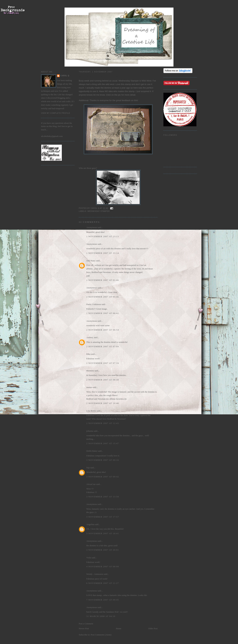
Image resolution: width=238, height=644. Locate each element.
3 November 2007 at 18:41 (103, 533)
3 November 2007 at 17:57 (103, 517)
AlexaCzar (91, 484)
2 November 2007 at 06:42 (103, 313)
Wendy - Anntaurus (95, 574)
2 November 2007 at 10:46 (103, 403)
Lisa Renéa (91, 411)
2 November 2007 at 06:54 (103, 330)
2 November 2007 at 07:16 (103, 363)
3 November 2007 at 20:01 (103, 550)
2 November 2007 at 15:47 (103, 443)
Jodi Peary (91, 261)
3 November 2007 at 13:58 (103, 497)
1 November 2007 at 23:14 (103, 253)
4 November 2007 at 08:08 (103, 566)
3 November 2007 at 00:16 (103, 460)
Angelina (90, 524)
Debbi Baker (92, 451)
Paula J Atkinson (94, 304)
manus (89, 387)
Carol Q (65, 76)
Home (119, 628)
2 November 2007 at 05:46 (103, 297)
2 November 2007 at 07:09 (103, 346)
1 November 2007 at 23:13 (103, 236)
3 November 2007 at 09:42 (103, 477)
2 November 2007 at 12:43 (103, 423)
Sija (88, 468)
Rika (88, 354)
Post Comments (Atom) (101, 635)
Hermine (90, 371)
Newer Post (84, 628)
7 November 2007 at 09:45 (103, 600)
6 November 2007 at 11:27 (103, 583)
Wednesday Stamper (99, 211)
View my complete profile (56, 113)
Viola (89, 558)
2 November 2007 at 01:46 (103, 280)
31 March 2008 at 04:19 (101, 616)
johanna (90, 431)
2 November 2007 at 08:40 (103, 380)
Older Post (153, 628)
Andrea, (90, 337)
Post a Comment (86, 624)
